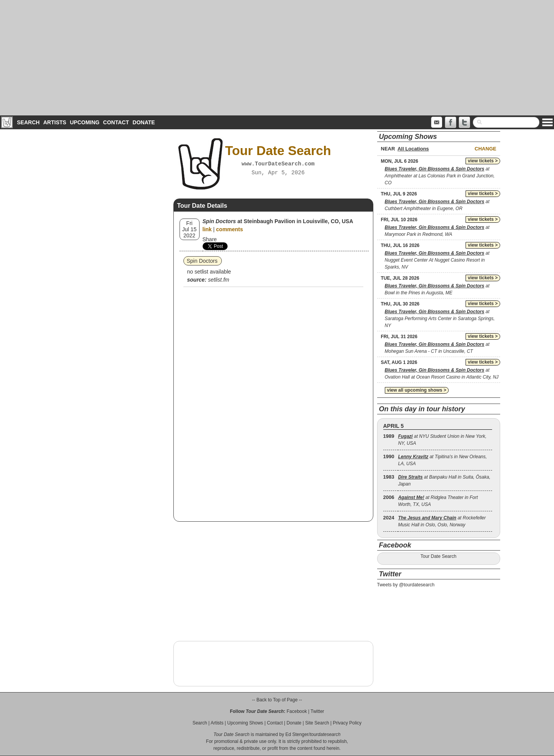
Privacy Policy (347, 723)
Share (210, 239)
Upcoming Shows (245, 723)
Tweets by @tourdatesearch (406, 585)
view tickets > (483, 161)
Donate (144, 122)
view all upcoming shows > (417, 390)
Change (486, 149)
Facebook (297, 711)
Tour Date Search (438, 556)
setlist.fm (219, 280)
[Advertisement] (277, 58)
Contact (116, 122)
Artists (55, 122)
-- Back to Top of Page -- (277, 700)
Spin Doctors (202, 261)
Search (28, 122)
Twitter (317, 711)
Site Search (317, 723)
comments (230, 229)
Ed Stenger (297, 734)
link (207, 229)
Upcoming (85, 122)
